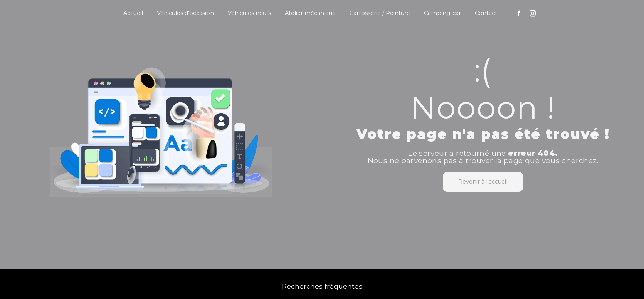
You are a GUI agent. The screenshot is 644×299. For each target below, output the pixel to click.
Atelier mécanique (310, 13)
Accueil (133, 13)
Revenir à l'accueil (483, 182)
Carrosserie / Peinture (380, 13)
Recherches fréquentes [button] (322, 286)
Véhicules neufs (249, 13)
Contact (486, 13)
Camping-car (442, 13)
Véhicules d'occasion (185, 13)
